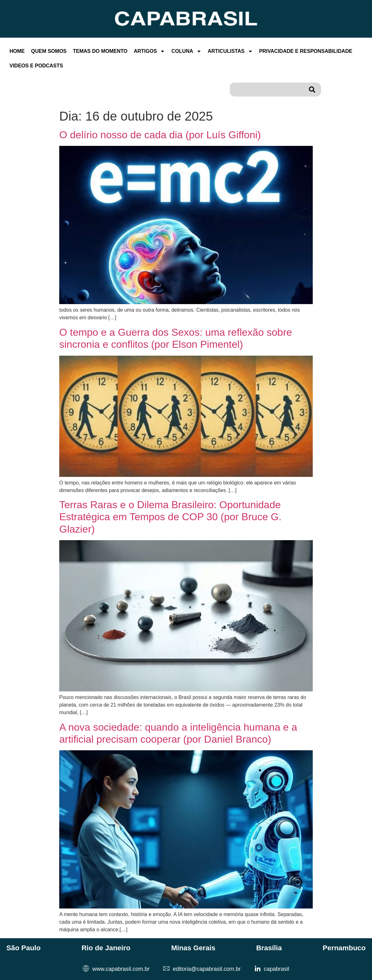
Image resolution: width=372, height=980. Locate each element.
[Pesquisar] (313, 90)
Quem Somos (49, 51)
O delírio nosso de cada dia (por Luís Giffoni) (160, 135)
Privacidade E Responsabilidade (306, 51)
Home (17, 51)
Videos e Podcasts (36, 66)
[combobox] (268, 90)
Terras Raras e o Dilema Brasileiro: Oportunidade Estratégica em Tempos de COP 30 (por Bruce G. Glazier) (170, 517)
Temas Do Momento (100, 51)
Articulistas (230, 51)
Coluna (186, 51)
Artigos (149, 51)
